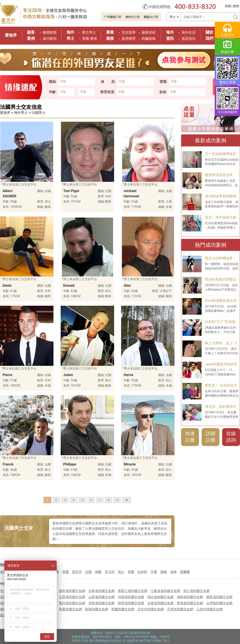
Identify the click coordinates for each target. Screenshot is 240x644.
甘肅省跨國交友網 (160, 603)
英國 (65, 572)
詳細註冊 (211, 437)
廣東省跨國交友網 (219, 597)
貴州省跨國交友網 (72, 603)
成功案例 (50, 39)
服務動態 (50, 32)
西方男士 (89, 32)
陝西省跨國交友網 (131, 603)
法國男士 (39, 113)
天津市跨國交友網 (180, 609)
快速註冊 (190, 437)
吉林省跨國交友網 (101, 591)
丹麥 (154, 572)
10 (127, 500)
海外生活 (189, 32)
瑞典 (173, 572)
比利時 (142, 572)
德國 (98, 572)
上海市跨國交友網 (209, 609)
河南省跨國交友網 (131, 597)
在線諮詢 (231, 437)
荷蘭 (131, 572)
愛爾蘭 (185, 572)
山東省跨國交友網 (101, 597)
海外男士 (21, 113)
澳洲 (93, 39)
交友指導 (129, 32)
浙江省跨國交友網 (196, 591)
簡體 (228, 6)
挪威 (164, 572)
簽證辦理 (129, 39)
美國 (86, 39)
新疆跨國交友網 (97, 609)
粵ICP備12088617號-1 (154, 641)
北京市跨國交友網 (151, 609)
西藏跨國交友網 (123, 609)
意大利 (110, 572)
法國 (88, 572)
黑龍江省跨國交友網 (133, 591)
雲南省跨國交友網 (101, 603)
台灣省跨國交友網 (219, 603)
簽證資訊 (189, 39)
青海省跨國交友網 (190, 603)
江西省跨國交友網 (72, 597)
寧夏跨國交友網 (70, 609)
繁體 (236, 6)
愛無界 (11, 35)
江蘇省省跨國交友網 (165, 591)
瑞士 (121, 572)
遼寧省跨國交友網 (72, 591)
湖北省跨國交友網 (160, 597)
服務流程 (149, 32)
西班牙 (77, 572)
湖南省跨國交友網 (190, 597)
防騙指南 (149, 39)
